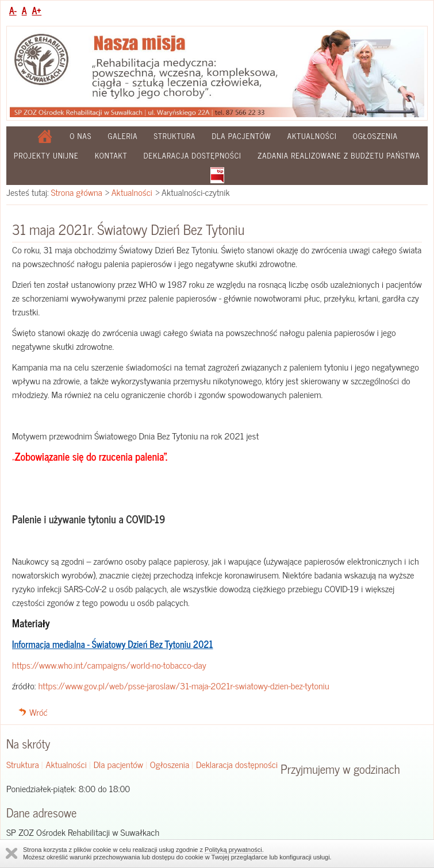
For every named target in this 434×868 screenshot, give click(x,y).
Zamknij (11, 853)
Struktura (175, 136)
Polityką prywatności (233, 850)
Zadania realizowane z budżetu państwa (339, 155)
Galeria (123, 136)
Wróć (39, 712)
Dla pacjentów (241, 136)
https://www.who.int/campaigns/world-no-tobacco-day (109, 665)
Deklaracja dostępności (193, 155)
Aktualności (312, 136)
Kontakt (111, 155)
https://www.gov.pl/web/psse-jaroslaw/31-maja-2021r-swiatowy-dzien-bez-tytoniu (183, 685)
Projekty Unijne (46, 155)
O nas (80, 136)
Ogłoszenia (375, 136)
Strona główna (77, 192)
